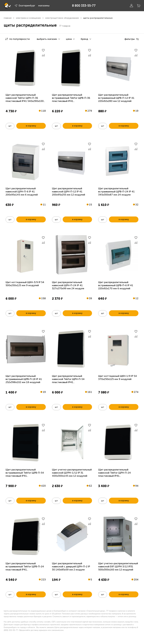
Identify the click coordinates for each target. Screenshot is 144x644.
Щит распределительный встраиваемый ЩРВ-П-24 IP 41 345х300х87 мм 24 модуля (116, 192)
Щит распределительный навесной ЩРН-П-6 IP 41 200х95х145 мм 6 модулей (22, 192)
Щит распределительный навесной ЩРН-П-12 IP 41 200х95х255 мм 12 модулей (69, 192)
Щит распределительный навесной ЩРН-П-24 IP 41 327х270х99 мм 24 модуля (68, 285)
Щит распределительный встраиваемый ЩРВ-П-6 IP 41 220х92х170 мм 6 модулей (116, 285)
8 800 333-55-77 (84, 6)
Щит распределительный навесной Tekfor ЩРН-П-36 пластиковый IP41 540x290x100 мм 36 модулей (25, 99)
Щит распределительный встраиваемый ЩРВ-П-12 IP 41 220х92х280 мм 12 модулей (116, 98)
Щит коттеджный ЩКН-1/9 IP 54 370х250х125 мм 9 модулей (118, 378)
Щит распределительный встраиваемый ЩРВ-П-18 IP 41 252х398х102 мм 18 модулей (24, 379)
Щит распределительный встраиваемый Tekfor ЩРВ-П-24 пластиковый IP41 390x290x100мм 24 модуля (25, 568)
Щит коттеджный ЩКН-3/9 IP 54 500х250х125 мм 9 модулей (25, 284)
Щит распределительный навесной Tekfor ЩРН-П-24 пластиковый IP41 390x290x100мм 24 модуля (115, 474)
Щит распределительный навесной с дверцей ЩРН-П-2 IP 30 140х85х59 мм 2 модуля (71, 566)
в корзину (31, 126)
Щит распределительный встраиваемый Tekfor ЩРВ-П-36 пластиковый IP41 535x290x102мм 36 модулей (71, 99)
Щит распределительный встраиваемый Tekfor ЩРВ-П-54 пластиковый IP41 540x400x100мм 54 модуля (25, 474)
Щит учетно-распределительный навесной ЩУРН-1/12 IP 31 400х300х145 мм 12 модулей (72, 473)
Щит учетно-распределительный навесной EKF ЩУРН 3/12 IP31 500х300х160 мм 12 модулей (118, 566)
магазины (44, 6)
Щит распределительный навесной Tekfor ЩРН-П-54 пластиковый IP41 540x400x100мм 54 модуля (69, 381)
